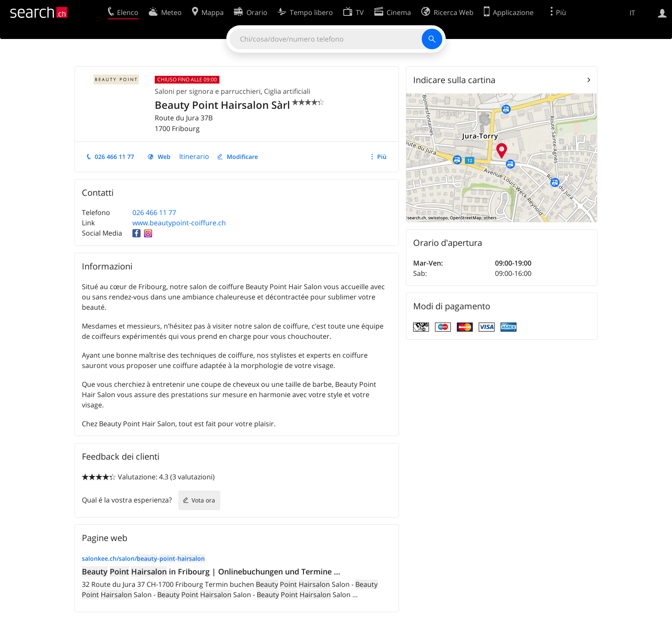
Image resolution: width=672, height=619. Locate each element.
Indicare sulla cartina (454, 80)
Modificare (242, 157)
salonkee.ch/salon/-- (143, 558)
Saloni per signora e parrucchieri (208, 91)
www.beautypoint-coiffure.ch (179, 223)
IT (632, 13)
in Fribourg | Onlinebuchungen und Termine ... (211, 571)
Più (382, 157)
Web (164, 157)
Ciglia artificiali (287, 91)
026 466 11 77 (114, 157)
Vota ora (203, 500)
